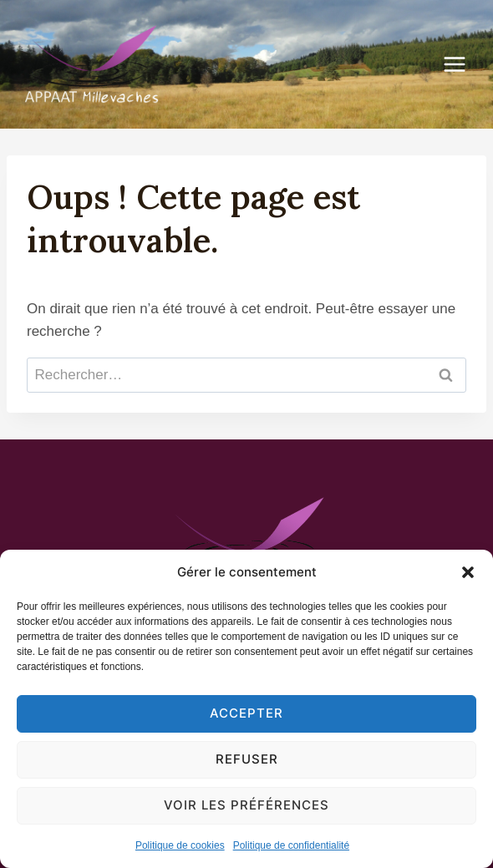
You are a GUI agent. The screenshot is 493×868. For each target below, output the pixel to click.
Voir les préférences (246, 805)
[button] (468, 572)
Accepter (246, 713)
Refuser (247, 759)
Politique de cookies (180, 845)
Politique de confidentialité (291, 845)
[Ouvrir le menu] (463, 64)
